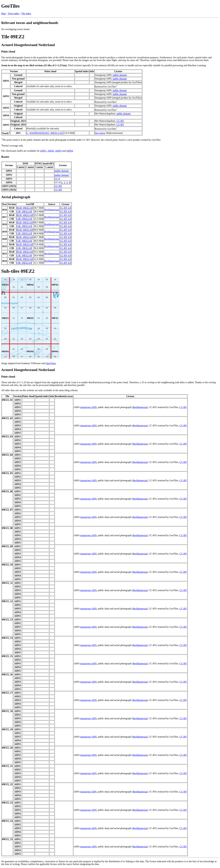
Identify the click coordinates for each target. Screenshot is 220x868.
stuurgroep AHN (88, 407)
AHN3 (58, 151)
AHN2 (51, 151)
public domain (120, 75)
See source (100, 133)
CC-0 (57, 179)
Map (3, 14)
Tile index (26, 14)
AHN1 (43, 151)
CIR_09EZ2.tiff (24, 212)
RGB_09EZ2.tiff (25, 208)
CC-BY (120, 121)
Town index (13, 14)
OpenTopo (51, 363)
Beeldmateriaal (52, 210)
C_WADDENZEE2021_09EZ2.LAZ (45, 133)
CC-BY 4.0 (66, 208)
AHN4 (70, 151)
